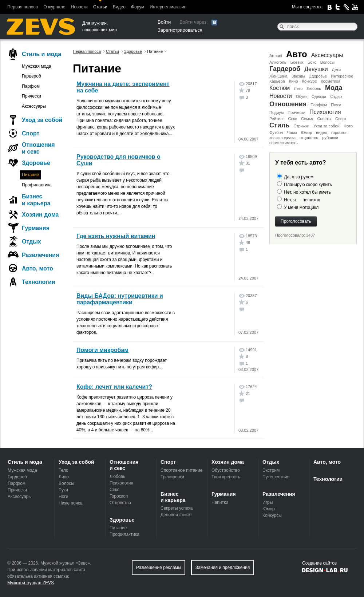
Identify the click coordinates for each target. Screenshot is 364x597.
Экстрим (271, 470)
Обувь (302, 96)
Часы (292, 133)
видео (322, 133)
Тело (64, 470)
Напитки (220, 502)
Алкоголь (278, 62)
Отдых (336, 96)
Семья (307, 119)
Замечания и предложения (223, 568)
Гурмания (36, 228)
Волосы (327, 62)
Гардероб (285, 69)
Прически (296, 112)
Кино (294, 81)
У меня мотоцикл (301, 207)
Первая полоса (23, 7)
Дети (336, 70)
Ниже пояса (71, 503)
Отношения (288, 104)
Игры (268, 502)
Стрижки (301, 126)
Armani (276, 56)
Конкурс (310, 81)
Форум (138, 7)
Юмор (306, 133)
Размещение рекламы (159, 568)
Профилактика (37, 185)
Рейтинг (277, 119)
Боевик (297, 62)
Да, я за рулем (299, 177)
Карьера (277, 81)
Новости (79, 7)
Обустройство (226, 470)
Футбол (276, 133)
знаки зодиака (282, 138)
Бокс (312, 62)
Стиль (279, 125)
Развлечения (41, 255)
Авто (297, 54)
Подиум (276, 112)
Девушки (316, 69)
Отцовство (120, 503)
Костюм (280, 88)
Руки (63, 490)
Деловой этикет (176, 515)
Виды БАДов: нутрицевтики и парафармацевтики (120, 299)
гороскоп (339, 133)
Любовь (314, 88)
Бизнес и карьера (36, 200)
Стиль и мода (41, 54)
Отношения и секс (38, 148)
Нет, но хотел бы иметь (307, 192)
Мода (334, 88)
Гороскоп (119, 496)
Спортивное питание (181, 470)
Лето (298, 88)
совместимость (284, 143)
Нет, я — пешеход (302, 200)
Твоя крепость (226, 477)
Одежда (319, 96)
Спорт (341, 119)
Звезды (298, 76)
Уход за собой (327, 126)
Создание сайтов (319, 563)
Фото (348, 126)
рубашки (330, 138)
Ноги (63, 497)
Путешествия (276, 477)
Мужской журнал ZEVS (31, 583)
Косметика (331, 81)
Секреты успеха (177, 508)
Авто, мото (37, 268)
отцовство (309, 138)
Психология (325, 112)
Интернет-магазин (168, 7)
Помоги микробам (102, 350)
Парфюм (319, 105)
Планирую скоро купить (308, 185)
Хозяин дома (40, 215)
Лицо (64, 477)
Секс (292, 119)
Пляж (336, 105)
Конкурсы (272, 515)
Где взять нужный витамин (116, 236)
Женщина (278, 76)
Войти (164, 22)
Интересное (342, 76)
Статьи (100, 7)
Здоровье (318, 76)
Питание (30, 175)
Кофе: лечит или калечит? (114, 387)
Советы (324, 119)
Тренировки (172, 477)
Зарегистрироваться (180, 30)
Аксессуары (327, 55)
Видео (119, 7)
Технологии (39, 282)
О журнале (54, 7)
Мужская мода (37, 66)
